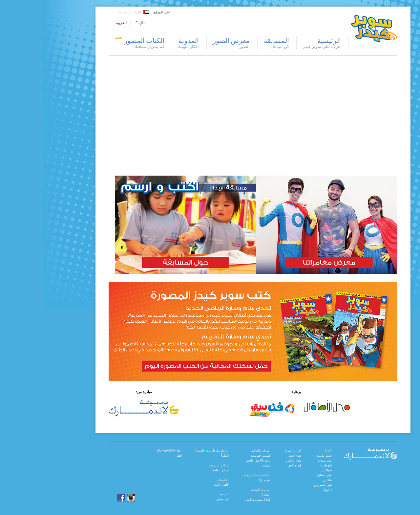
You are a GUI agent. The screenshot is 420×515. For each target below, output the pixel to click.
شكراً (182, 455)
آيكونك (284, 490)
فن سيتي (179, 499)
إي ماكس (251, 465)
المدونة (146, 43)
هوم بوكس (251, 460)
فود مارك (221, 480)
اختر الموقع (119, 12)
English (98, 23)
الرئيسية (279, 43)
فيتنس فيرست (218, 455)
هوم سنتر (252, 455)
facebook (74, 498)
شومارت (283, 465)
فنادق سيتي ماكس (215, 499)
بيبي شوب (282, 460)
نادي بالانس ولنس (215, 460)
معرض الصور (188, 43)
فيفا (136, 455)
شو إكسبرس (280, 485)
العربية (78, 23)
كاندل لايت (178, 485)
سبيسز (223, 465)
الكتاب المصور (96, 43)
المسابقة (233, 43)
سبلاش (284, 470)
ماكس (284, 480)
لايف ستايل (281, 475)
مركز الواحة (178, 470)
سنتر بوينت (281, 455)
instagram (88, 498)
